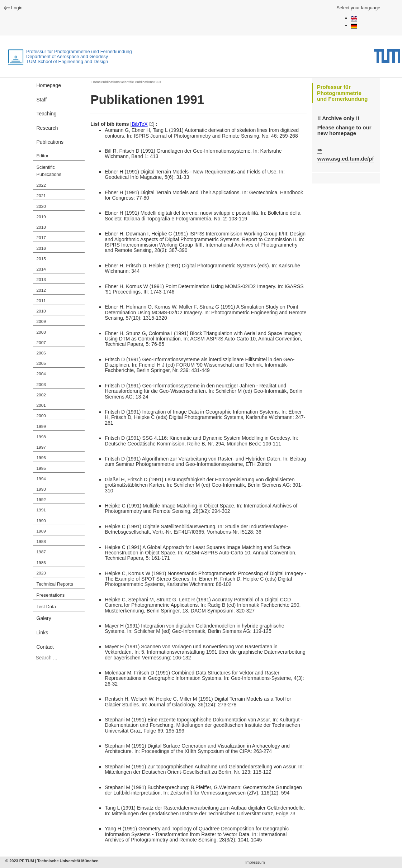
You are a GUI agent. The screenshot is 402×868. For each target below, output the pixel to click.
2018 (41, 227)
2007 (41, 343)
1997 (41, 447)
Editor (43, 156)
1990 (41, 521)
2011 (41, 301)
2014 (41, 269)
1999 (41, 426)
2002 (41, 395)
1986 (41, 563)
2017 (41, 238)
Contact (45, 647)
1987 (41, 552)
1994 (41, 479)
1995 (41, 468)
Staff (42, 100)
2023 (41, 573)
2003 (41, 385)
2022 (41, 185)
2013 (41, 280)
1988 (41, 542)
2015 (41, 259)
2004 (41, 374)
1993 (41, 489)
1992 (41, 500)
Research (47, 128)
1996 (41, 458)
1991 (41, 510)
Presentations (51, 595)
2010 (41, 311)
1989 (41, 531)
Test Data (46, 607)
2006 (41, 353)
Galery (44, 618)
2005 (41, 363)
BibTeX (139, 124)
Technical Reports (55, 584)
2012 (41, 290)
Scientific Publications (49, 171)
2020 (41, 206)
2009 (41, 321)
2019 (41, 217)
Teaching (47, 114)
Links (42, 633)
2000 (41, 416)
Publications (50, 142)
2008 (41, 332)
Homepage (49, 85)
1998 (41, 437)
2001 (41, 405)
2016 (41, 248)
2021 (41, 196)
